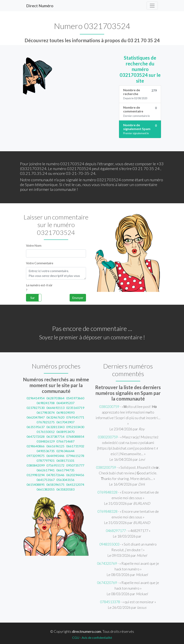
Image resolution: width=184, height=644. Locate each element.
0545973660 (75, 398)
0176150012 (46, 432)
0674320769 (107, 563)
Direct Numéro (40, 6)
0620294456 (75, 475)
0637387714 (55, 436)
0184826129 (46, 441)
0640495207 (65, 403)
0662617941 (46, 470)
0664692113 (55, 408)
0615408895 (36, 484)
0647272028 (36, 436)
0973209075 (36, 456)
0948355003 (109, 544)
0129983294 (36, 475)
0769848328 (107, 492)
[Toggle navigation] (152, 6)
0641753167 (46, 480)
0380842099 (36, 465)
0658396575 (55, 484)
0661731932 (75, 446)
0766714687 (65, 441)
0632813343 (55, 427)
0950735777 (75, 465)
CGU (76, 637)
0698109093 (65, 412)
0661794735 (65, 470)
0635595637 (36, 427)
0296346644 (65, 451)
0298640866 (36, 446)
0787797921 (46, 460)
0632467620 (55, 417)
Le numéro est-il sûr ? (39, 287)
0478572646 (55, 475)
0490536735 (46, 451)
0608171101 (65, 460)
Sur (33, 298)
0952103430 (75, 427)
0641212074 (75, 484)
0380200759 (109, 407)
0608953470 (65, 432)
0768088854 (75, 436)
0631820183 (65, 489)
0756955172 (55, 465)
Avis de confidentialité (97, 637)
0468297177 (116, 531)
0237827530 (36, 408)
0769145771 (75, 417)
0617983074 (46, 412)
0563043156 (65, 480)
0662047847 (36, 417)
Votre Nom (34, 245)
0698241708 (46, 403)
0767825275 (46, 422)
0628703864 (55, 398)
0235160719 (75, 408)
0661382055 (46, 489)
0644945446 (55, 456)
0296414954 (36, 398)
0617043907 (65, 422)
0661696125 (55, 446)
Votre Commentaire (40, 263)
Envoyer (78, 298)
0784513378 (110, 602)
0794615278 (75, 456)
